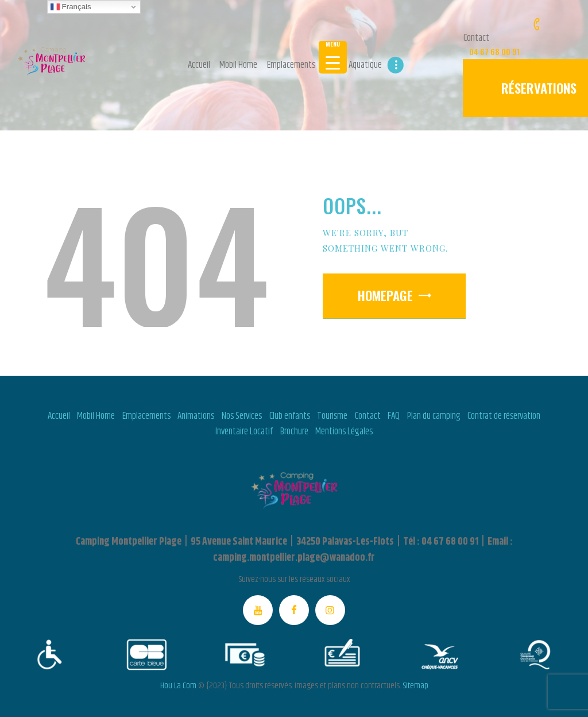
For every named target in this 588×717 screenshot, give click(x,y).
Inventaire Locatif (244, 431)
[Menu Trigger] (333, 57)
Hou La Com (178, 686)
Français (71, 7)
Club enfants (290, 416)
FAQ (394, 416)
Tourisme (332, 416)
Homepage (385, 295)
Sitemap (415, 686)
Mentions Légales (344, 431)
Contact (368, 416)
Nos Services (242, 416)
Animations (196, 416)
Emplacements (146, 416)
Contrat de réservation (504, 416)
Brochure (294, 431)
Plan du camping (434, 416)
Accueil (59, 416)
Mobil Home (96, 416)
